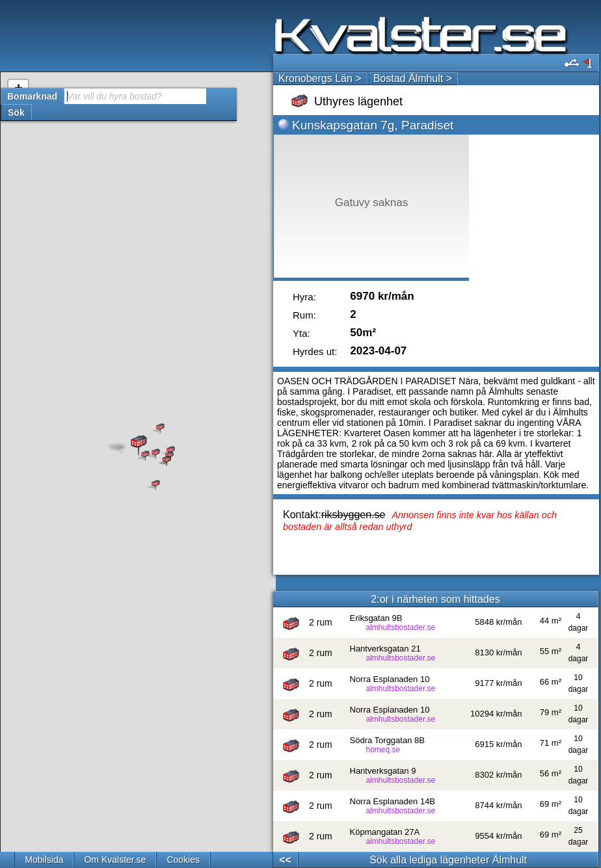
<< (285, 860)
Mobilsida (44, 860)
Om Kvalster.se (115, 860)
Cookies (183, 860)
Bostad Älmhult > (413, 78)
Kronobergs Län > (320, 78)
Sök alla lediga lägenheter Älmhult (448, 860)
